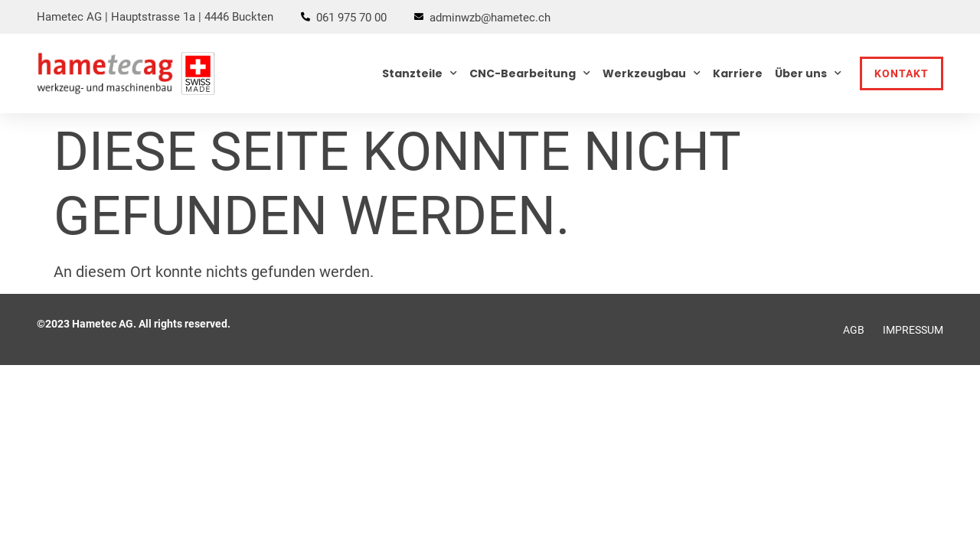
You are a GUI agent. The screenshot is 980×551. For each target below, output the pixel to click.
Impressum (913, 330)
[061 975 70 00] (305, 17)
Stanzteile (420, 73)
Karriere (738, 73)
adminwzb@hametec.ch (490, 18)
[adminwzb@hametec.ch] (419, 17)
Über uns (808, 73)
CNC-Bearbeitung (530, 73)
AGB (854, 330)
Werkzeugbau (652, 73)
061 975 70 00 (351, 18)
